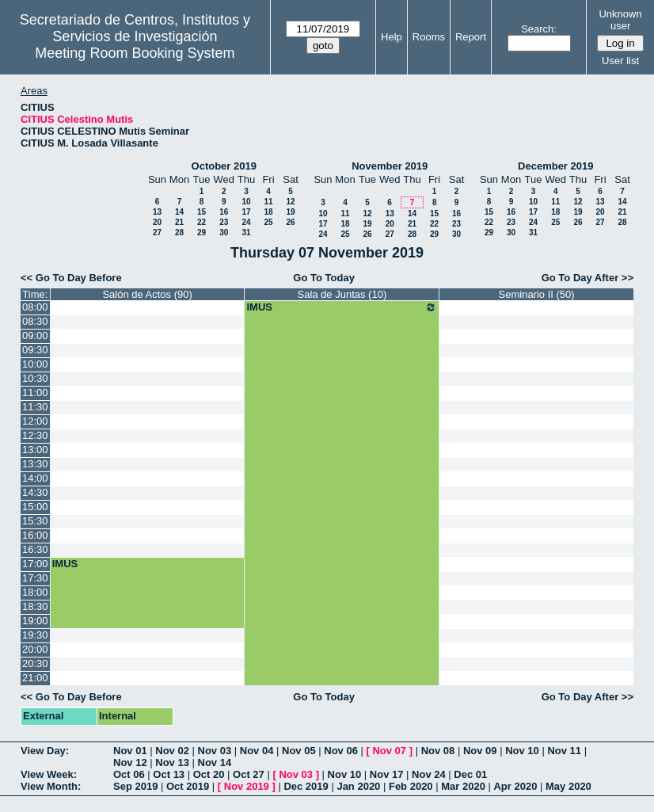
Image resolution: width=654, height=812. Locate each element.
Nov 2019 (247, 786)
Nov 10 (522, 751)
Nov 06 (341, 751)
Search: (539, 29)
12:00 (35, 421)
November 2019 (390, 166)
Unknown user (620, 20)
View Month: (51, 786)
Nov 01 (130, 751)
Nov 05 (299, 751)
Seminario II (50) (537, 294)
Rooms (429, 37)
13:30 (35, 464)
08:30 (35, 321)
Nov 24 (429, 774)
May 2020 (568, 786)
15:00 (35, 507)
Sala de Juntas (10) (342, 294)
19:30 (35, 635)
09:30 (35, 350)
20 (157, 222)
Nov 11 (564, 751)
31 (246, 233)
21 (179, 222)
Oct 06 (129, 774)
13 (157, 212)
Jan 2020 (358, 786)
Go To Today (324, 278)
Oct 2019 (188, 786)
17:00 (35, 564)
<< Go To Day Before (71, 278)
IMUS (342, 307)
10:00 (35, 364)
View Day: (45, 751)
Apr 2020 (515, 786)
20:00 (35, 649)
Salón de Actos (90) (147, 294)
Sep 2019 (135, 786)
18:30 (35, 606)
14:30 (35, 492)
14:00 (35, 478)
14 (179, 212)
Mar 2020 (463, 786)
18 (268, 212)
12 (290, 202)
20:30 (35, 663)
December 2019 (555, 166)
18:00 (35, 592)
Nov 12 (130, 762)
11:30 (35, 407)
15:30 (35, 521)
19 (290, 212)
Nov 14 (215, 762)
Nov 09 (480, 751)
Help (392, 37)
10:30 (35, 378)
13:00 (35, 450)
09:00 (35, 335)
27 (157, 233)
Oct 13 (169, 774)
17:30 (35, 578)
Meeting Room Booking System (135, 53)
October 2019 (224, 166)
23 (224, 222)
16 (224, 212)
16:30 (35, 549)
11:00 (35, 393)
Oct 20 (209, 774)
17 (246, 212)
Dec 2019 (306, 786)
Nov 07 (389, 751)
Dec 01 (470, 774)
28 (179, 233)
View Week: (49, 774)
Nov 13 (172, 762)
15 (202, 212)
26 (290, 222)
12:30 (35, 435)
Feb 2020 (411, 786)
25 (268, 222)
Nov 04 (257, 751)
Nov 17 (387, 774)
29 (202, 233)
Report (471, 37)
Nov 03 (215, 751)
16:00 (35, 535)
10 (246, 202)
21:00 (35, 678)
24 (246, 222)
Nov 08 (438, 751)
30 (224, 233)
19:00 (35, 621)
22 (202, 222)
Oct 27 (249, 774)
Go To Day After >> (587, 278)
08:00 (35, 307)
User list (620, 61)
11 (268, 202)
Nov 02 (172, 751)
